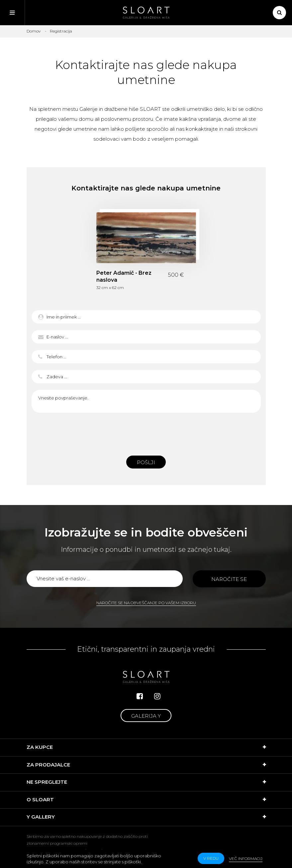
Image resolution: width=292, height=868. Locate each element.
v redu (211, 858)
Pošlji (146, 462)
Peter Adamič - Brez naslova (124, 276)
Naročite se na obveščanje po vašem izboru (146, 603)
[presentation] (146, 432)
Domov (34, 31)
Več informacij (246, 859)
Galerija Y (146, 716)
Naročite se (229, 579)
